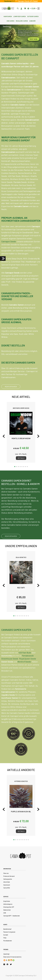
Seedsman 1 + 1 (10, 1)
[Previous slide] (4, 436)
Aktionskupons (8, 904)
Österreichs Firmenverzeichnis (12, 957)
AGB (5, 913)
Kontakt (6, 935)
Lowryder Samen (20, 16)
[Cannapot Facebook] (7, 964)
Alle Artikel (7, 882)
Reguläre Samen (22, 21)
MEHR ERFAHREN (11, 387)
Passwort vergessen (9, 932)
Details (21, 458)
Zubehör (32, 21)
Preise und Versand (9, 876)
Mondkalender (8, 941)
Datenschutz (7, 910)
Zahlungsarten (8, 879)
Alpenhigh (6, 954)
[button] (15, 467)
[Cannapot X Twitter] (11, 964)
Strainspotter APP (9, 907)
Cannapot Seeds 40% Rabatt (27, 1)
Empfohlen (7, 901)
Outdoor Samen (33, 16)
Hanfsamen (8, 16)
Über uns (6, 873)
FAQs (5, 938)
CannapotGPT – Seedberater (12, 916)
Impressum (7, 885)
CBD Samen (10, 21)
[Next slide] (38, 436)
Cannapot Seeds (9, 241)
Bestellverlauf (7, 929)
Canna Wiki (7, 888)
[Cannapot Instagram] (4, 964)
